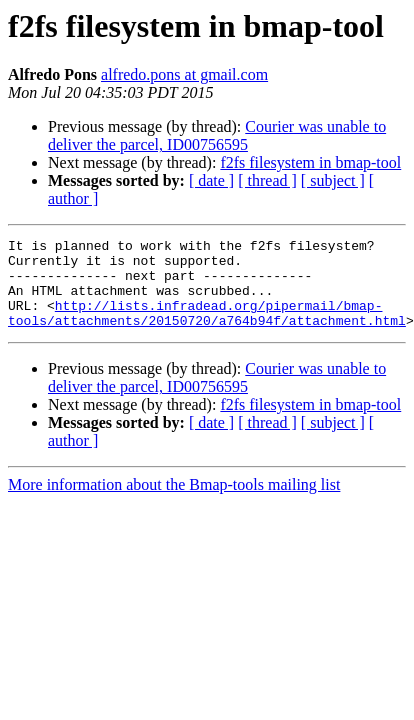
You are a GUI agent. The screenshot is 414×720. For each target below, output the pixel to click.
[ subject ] (333, 180)
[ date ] (211, 180)
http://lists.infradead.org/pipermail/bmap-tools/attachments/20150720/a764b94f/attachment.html (207, 329)
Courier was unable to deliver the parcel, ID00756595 (217, 135)
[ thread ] (267, 180)
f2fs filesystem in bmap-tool (310, 162)
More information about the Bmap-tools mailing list (174, 502)
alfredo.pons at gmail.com (184, 74)
